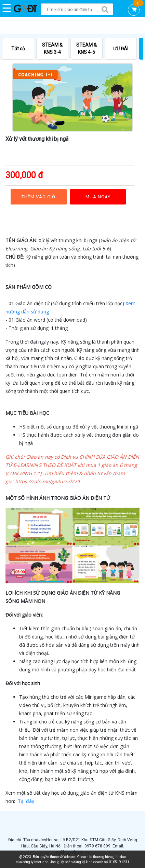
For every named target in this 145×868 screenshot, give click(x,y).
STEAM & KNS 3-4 (52, 48)
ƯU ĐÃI (121, 49)
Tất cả (18, 49)
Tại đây (26, 801)
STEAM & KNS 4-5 (87, 48)
